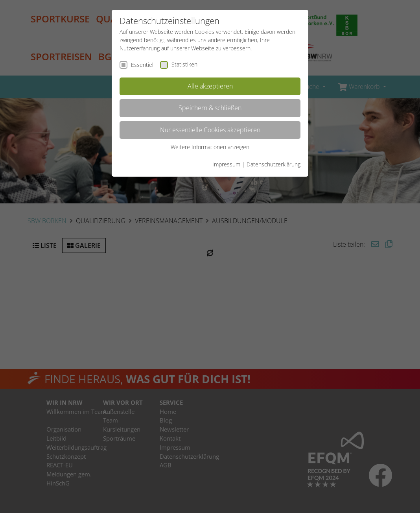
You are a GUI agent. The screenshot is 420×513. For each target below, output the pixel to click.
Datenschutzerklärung (274, 164)
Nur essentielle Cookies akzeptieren (210, 130)
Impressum (226, 164)
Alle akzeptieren (210, 86)
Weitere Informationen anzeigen (210, 147)
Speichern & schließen (210, 108)
